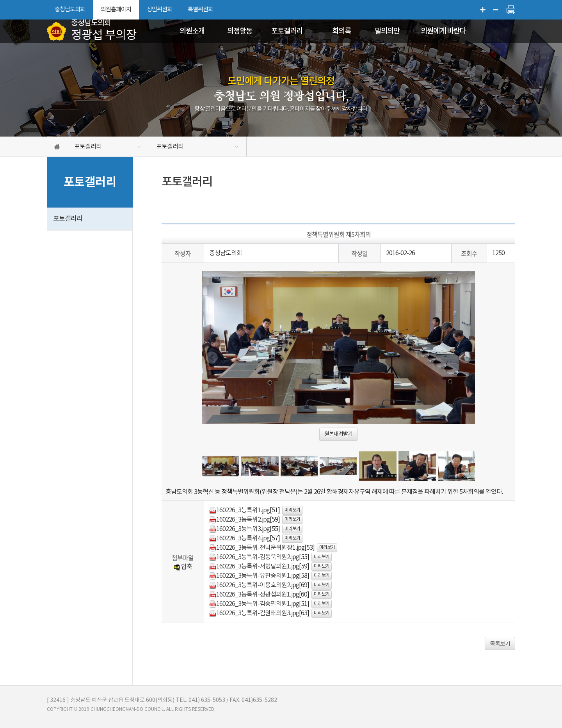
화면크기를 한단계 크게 (483, 10)
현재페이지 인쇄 (511, 10)
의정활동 (240, 31)
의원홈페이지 (116, 10)
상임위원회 (159, 10)
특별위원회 (200, 10)
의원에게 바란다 (443, 31)
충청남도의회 (70, 10)
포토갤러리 (287, 31)
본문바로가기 (0, 0)
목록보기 (500, 643)
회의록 (341, 31)
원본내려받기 (338, 434)
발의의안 (387, 31)
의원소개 (192, 31)
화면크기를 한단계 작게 (496, 10)
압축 (183, 566)
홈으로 (57, 147)
